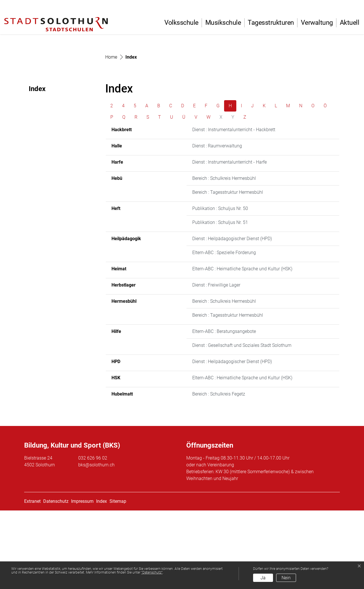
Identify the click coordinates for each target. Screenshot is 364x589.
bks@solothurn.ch (96, 543)
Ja (263, 578)
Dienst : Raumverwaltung (217, 224)
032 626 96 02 (93, 537)
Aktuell (350, 23)
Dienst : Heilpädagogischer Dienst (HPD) (232, 317)
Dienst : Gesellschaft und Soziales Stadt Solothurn (242, 424)
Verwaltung (317, 23)
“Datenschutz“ (152, 572)
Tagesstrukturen (271, 23)
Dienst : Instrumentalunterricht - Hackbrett (234, 208)
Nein (286, 578)
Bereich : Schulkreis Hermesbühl (224, 257)
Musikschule (223, 23)
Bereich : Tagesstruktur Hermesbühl (228, 271)
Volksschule (181, 23)
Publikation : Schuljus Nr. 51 (220, 301)
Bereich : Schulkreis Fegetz (219, 472)
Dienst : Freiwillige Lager (216, 364)
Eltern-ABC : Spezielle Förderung (224, 331)
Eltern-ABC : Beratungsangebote (224, 410)
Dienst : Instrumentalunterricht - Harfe (229, 241)
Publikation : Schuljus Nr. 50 (220, 287)
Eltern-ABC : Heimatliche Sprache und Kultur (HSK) (242, 347)
